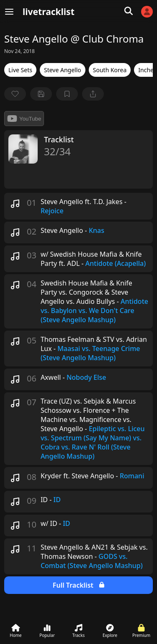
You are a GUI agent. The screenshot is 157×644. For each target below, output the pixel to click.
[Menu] (9, 12)
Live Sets (20, 70)
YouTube (24, 119)
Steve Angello (63, 70)
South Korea (110, 70)
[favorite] (15, 94)
